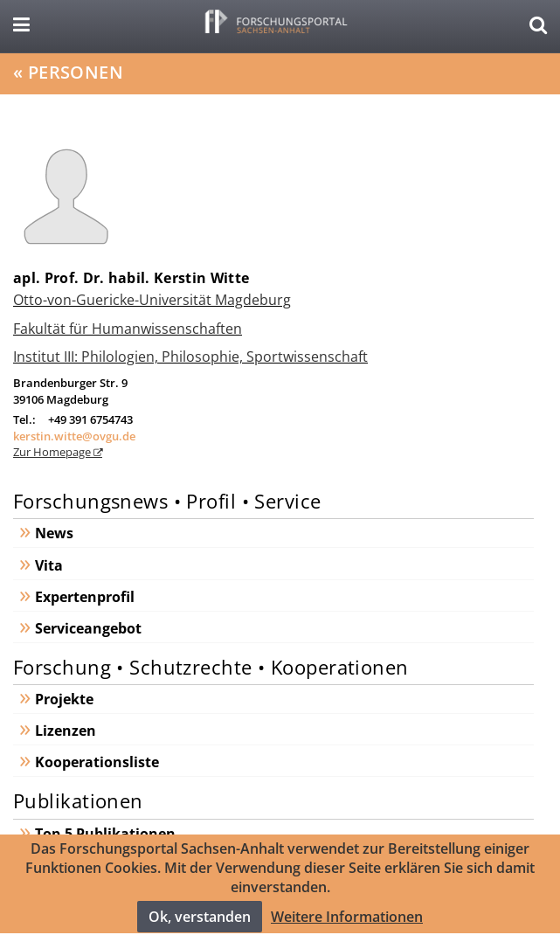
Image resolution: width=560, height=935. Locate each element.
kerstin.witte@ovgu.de (74, 436)
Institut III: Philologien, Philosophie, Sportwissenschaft (190, 357)
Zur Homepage (53, 452)
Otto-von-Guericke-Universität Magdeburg (152, 300)
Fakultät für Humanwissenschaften (128, 329)
